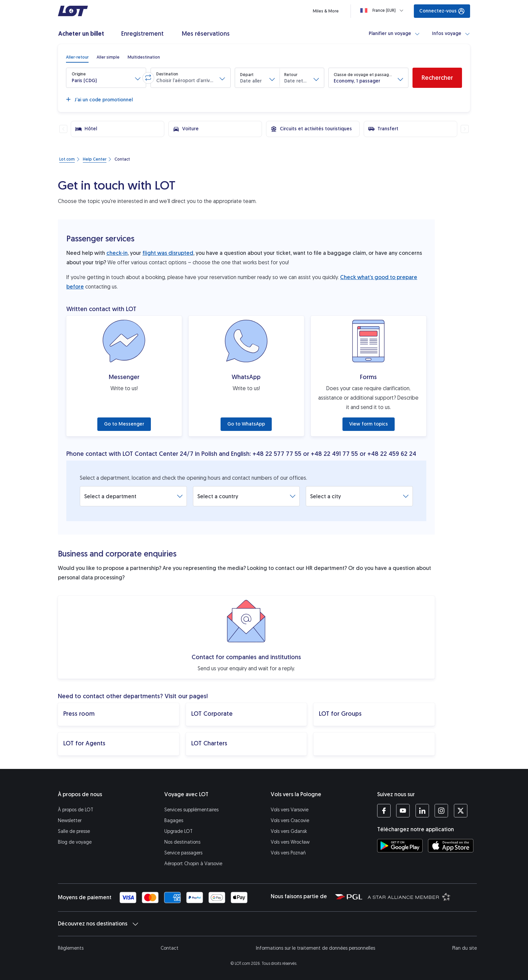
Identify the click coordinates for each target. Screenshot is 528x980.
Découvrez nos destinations (98, 924)
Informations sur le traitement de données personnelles (316, 948)
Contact (170, 948)
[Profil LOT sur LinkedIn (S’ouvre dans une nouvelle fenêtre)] (422, 811)
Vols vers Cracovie (290, 821)
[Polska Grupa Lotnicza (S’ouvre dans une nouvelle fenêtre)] (349, 897)
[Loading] (383, 10)
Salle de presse (74, 831)
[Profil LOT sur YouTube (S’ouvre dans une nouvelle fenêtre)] (403, 811)
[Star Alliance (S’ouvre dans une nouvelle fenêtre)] (409, 897)
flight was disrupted (168, 253)
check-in (117, 253)
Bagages (174, 821)
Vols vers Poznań (288, 853)
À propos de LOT (76, 810)
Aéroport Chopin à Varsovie (193, 864)
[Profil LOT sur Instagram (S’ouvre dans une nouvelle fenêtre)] (441, 811)
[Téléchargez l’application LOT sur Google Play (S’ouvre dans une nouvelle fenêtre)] (400, 846)
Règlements (71, 948)
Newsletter (70, 821)
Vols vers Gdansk (289, 831)
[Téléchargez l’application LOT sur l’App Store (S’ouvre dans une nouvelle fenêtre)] (451, 846)
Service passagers (183, 853)
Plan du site (465, 948)
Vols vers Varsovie (290, 810)
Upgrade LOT (178, 831)
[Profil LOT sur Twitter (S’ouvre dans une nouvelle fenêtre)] (460, 811)
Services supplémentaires (191, 810)
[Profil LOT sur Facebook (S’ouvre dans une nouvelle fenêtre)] (384, 811)
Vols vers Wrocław (290, 842)
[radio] (77, 57)
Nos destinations (182, 842)
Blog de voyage (75, 842)
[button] (106, 78)
